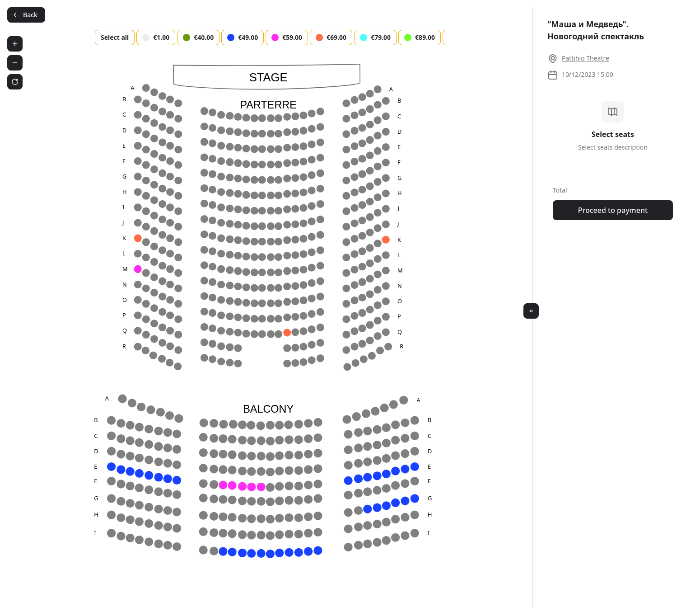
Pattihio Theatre (586, 58)
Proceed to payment (613, 210)
